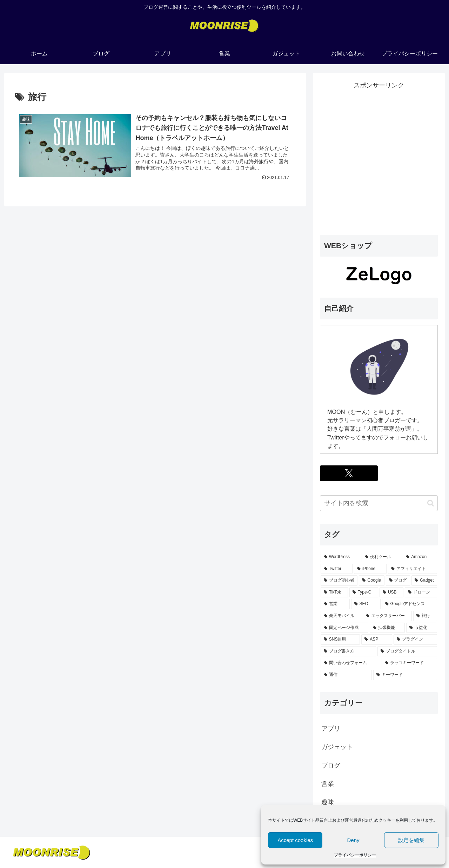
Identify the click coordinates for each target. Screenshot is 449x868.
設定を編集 (411, 840)
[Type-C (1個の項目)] (364, 592)
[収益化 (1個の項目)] (422, 628)
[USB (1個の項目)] (391, 592)
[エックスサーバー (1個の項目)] (387, 616)
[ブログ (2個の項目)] (398, 581)
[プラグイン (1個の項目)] (415, 640)
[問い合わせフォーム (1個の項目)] (350, 663)
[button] (431, 503)
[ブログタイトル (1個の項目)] (407, 651)
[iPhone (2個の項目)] (370, 569)
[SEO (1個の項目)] (366, 604)
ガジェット (337, 747)
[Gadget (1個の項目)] (424, 581)
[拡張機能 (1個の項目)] (387, 628)
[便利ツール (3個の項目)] (382, 557)
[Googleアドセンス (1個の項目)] (410, 604)
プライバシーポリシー (355, 855)
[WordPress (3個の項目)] (340, 557)
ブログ (331, 766)
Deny (353, 840)
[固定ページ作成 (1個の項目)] (344, 628)
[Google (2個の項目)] (371, 581)
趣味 (328, 802)
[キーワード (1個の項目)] (405, 675)
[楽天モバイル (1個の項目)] (341, 616)
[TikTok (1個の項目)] (334, 592)
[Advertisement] (379, 163)
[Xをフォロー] (349, 473)
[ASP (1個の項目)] (377, 640)
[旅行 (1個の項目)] (425, 616)
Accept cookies (295, 840)
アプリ (331, 729)
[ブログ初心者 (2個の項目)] (339, 581)
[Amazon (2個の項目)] (420, 557)
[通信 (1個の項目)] (346, 675)
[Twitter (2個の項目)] (337, 569)
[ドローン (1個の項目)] (421, 592)
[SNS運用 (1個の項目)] (340, 640)
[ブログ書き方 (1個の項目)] (348, 651)
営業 (328, 784)
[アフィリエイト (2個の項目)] (413, 569)
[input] (379, 503)
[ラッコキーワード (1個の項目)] (409, 663)
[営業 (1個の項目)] (335, 604)
